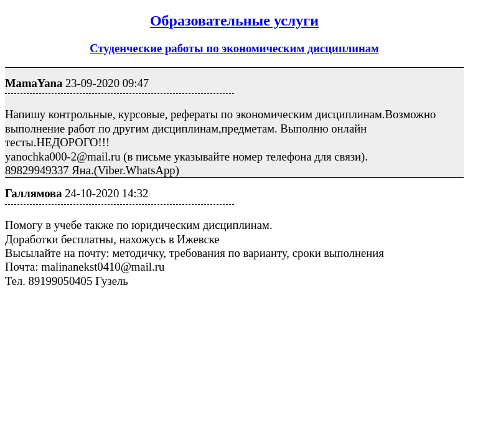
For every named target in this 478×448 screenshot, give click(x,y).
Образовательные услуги (234, 21)
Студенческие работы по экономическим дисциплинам (234, 48)
